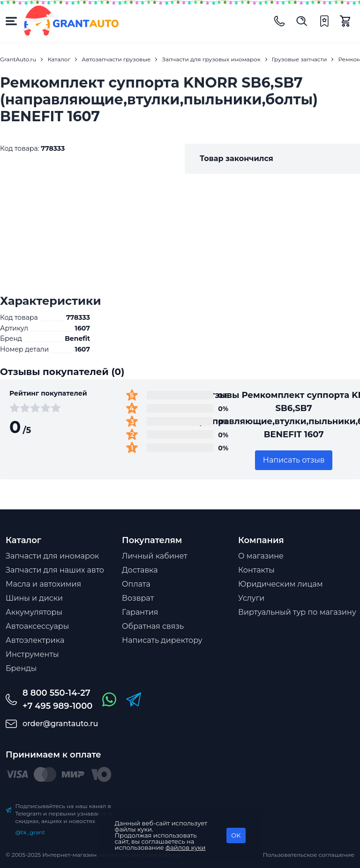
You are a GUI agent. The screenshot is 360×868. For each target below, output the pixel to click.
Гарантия (140, 612)
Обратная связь (153, 626)
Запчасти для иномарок (52, 556)
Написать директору (162, 640)
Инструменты (32, 654)
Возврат (138, 598)
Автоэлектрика (35, 640)
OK (236, 835)
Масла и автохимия (43, 584)
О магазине (261, 556)
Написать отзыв (294, 460)
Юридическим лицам (281, 584)
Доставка (140, 570)
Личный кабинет (155, 556)
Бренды (21, 668)
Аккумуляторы (34, 612)
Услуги (251, 598)
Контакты (256, 570)
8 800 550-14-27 (56, 693)
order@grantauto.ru (60, 724)
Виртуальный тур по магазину (297, 612)
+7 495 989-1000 (57, 706)
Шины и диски (34, 598)
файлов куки (186, 847)
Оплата (136, 584)
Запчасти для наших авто (55, 570)
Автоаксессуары (37, 626)
